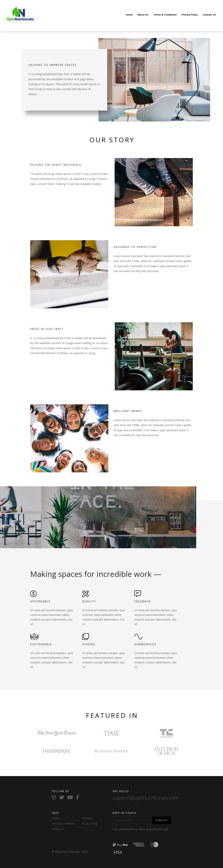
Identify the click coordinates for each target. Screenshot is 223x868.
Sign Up (162, 820)
